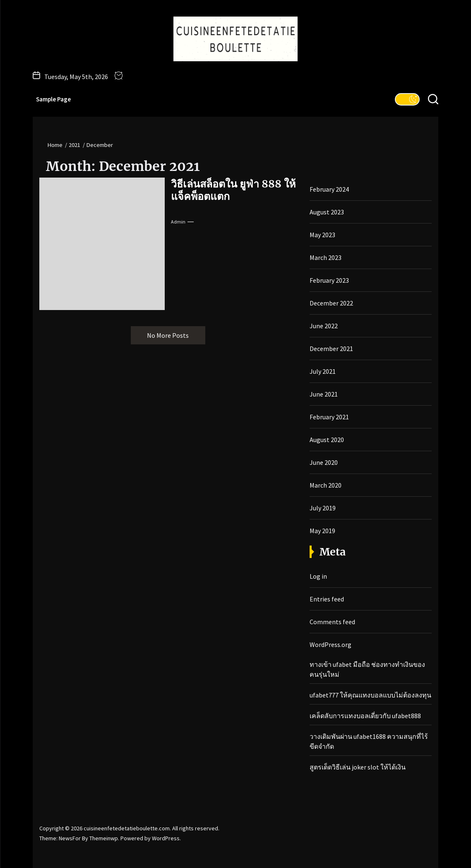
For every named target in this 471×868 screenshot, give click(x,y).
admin (178, 222)
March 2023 (326, 257)
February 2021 (329, 417)
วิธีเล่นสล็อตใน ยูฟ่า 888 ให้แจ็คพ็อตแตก (233, 190)
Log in (318, 576)
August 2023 (327, 212)
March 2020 (326, 485)
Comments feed (332, 622)
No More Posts (168, 335)
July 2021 (323, 371)
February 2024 (329, 189)
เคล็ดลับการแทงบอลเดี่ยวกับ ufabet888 (365, 716)
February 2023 (329, 280)
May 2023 (322, 235)
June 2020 (324, 462)
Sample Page (53, 99)
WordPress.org (330, 644)
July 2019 (323, 508)
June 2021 (324, 394)
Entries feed (327, 599)
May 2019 (322, 531)
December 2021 (331, 349)
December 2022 (331, 303)
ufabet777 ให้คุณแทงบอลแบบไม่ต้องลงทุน (370, 695)
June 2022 (324, 326)
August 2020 (327, 440)
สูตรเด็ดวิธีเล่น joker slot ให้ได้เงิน (358, 767)
